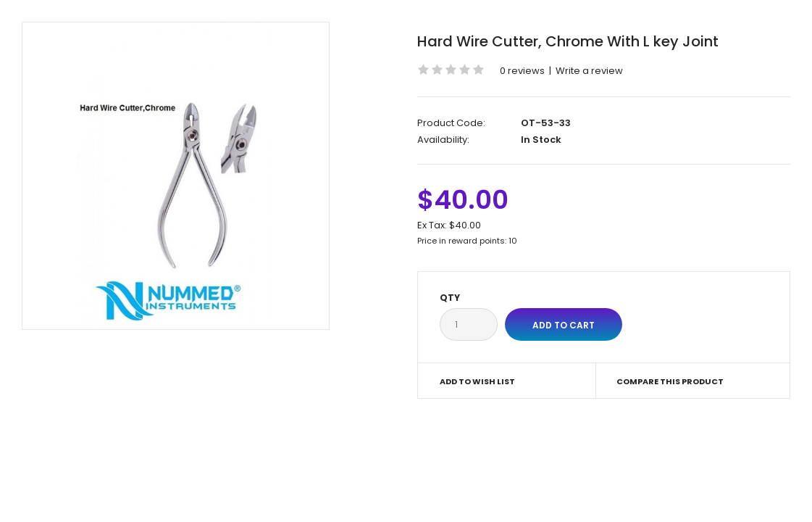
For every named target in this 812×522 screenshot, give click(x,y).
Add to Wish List (477, 381)
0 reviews (522, 71)
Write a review (589, 71)
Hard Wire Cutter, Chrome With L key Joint (568, 41)
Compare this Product (670, 381)
